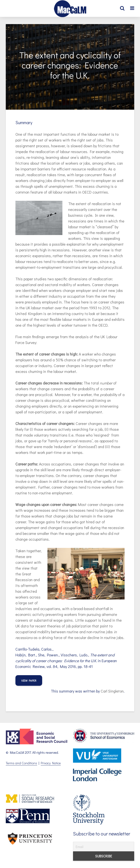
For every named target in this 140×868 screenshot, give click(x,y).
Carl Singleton (112, 691)
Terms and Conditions (21, 763)
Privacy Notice (51, 763)
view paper (29, 680)
